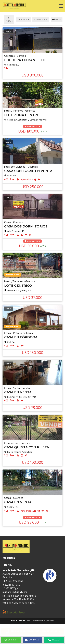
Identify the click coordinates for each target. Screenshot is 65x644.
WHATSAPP (11, 640)
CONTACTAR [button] (32, 640)
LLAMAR (54, 640)
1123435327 (10, 589)
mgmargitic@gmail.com (15, 592)
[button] (61, 6)
